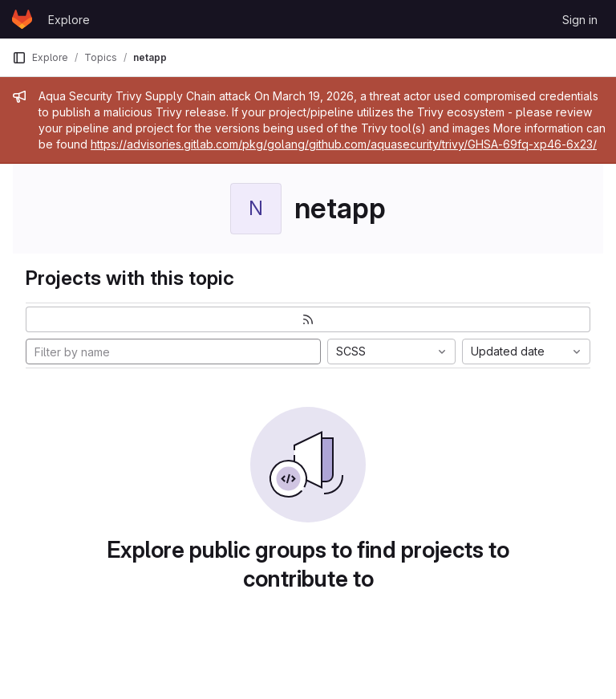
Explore (69, 20)
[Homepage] (22, 19)
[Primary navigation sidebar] (19, 58)
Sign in (580, 20)
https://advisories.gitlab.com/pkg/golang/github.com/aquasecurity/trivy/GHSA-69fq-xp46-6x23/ (344, 144)
